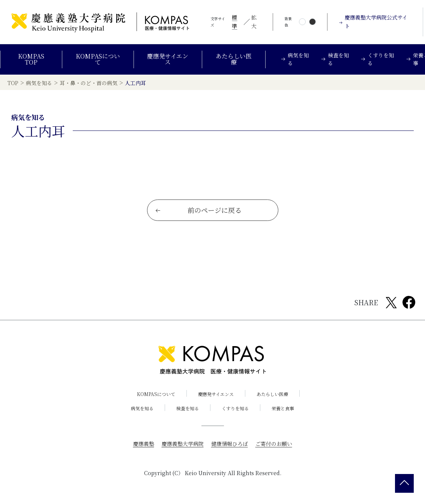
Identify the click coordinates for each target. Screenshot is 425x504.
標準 (234, 22)
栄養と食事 (283, 408)
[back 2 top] (404, 483)
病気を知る (142, 408)
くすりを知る (235, 408)
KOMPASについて (98, 59)
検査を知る (188, 408)
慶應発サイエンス (168, 59)
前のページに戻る (198, 210)
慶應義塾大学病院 (183, 444)
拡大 (254, 22)
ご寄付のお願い (274, 444)
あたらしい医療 (234, 59)
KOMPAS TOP (31, 59)
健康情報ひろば (230, 444)
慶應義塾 (144, 444)
